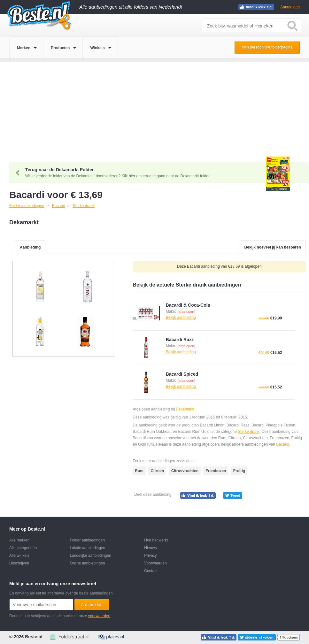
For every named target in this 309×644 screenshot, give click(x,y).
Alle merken (19, 540)
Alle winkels (19, 556)
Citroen (157, 471)
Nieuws (150, 548)
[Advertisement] (154, 106)
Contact (151, 571)
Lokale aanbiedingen (87, 548)
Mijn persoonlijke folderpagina (267, 47)
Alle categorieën (23, 548)
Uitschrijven (19, 563)
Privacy (150, 556)
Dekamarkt (185, 409)
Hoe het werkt (156, 540)
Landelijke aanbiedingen (90, 556)
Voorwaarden (155, 563)
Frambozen (216, 471)
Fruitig (239, 471)
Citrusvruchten (185, 471)
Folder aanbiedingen (87, 540)
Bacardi (283, 444)
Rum (139, 471)
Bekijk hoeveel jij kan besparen (273, 247)
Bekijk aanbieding (181, 318)
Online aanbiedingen (87, 563)
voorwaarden (99, 616)
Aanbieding (30, 247)
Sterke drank (249, 432)
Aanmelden (290, 7)
